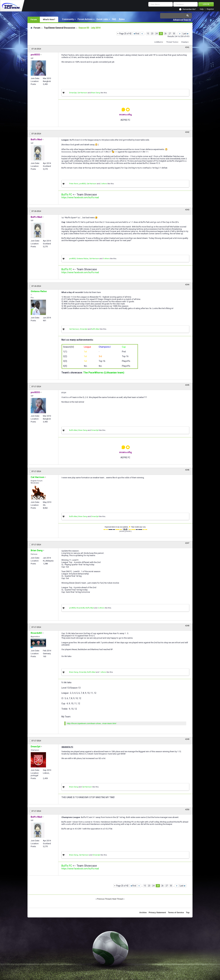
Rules (122, 19)
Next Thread (118, 899)
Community (68, 19)
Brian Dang (96, 93)
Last (186, 34)
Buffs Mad (95, 329)
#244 (187, 285)
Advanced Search (182, 20)
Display (184, 42)
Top (188, 912)
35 (174, 34)
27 (170, 34)
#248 (187, 626)
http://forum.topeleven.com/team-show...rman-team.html (92, 723)
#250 (187, 810)
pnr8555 (82, 184)
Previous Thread (104, 899)
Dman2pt (73, 93)
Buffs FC (67, 194)
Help (202, 9)
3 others (106, 259)
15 (148, 34)
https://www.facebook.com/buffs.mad (80, 197)
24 (156, 34)
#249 (187, 739)
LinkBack (158, 42)
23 (152, 34)
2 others (104, 184)
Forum (34, 19)
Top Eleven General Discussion (60, 28)
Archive (143, 912)
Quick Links (102, 19)
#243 (187, 210)
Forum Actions (85, 19)
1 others (103, 672)
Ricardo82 (81, 608)
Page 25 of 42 (125, 34)
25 (161, 34)
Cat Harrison (82, 93)
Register (210, 9)
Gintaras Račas (82, 259)
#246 (187, 470)
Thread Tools (172, 42)
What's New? (49, 19)
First (136, 34)
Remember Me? (189, 9)
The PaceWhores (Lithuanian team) (104, 373)
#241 (187, 47)
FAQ (114, 19)
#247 (187, 543)
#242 (187, 132)
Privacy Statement (157, 912)
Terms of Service (176, 912)
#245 (187, 385)
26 (165, 34)
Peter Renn (74, 184)
